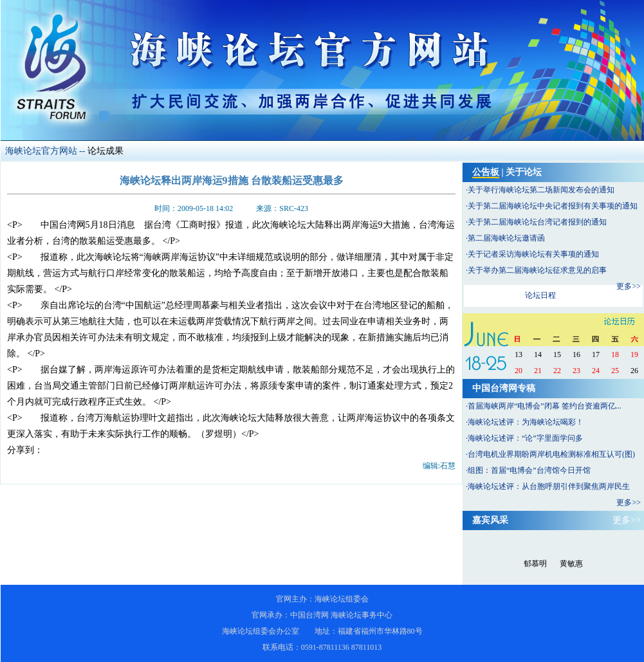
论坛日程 (540, 295)
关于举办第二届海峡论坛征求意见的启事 (537, 270)
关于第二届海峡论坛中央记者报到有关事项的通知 (553, 206)
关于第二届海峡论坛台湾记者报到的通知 (537, 222)
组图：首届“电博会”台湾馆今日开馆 (529, 470)
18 (615, 354)
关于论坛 (524, 172)
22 (557, 371)
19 (634, 354)
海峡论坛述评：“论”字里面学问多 (525, 438)
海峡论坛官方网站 (41, 151)
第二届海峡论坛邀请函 (506, 238)
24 (596, 371)
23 (576, 371)
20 (519, 371)
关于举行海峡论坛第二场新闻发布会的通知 (541, 190)
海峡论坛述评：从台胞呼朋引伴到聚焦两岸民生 (549, 486)
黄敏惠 (571, 564)
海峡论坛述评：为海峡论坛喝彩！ (526, 422)
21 (538, 371)
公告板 (486, 172)
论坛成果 (106, 151)
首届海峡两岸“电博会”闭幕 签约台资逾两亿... (545, 406)
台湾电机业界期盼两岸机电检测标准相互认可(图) (551, 454)
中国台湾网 (309, 615)
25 (615, 371)
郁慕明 (535, 564)
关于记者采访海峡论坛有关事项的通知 (533, 254)
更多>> (629, 286)
